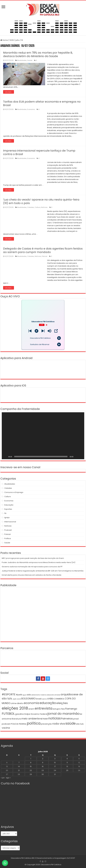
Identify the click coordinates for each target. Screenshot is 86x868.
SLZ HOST (71, 858)
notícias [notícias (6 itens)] (54, 718)
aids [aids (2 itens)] (29, 695)
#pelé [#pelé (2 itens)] (19, 695)
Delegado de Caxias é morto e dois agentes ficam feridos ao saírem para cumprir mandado (43, 250)
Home (4, 40)
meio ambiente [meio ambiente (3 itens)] (31, 719)
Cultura (38, 207)
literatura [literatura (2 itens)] (16, 719)
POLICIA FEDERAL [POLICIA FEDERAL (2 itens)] (19, 724)
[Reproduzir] (5, 457)
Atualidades (22, 60)
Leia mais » (9, 92)
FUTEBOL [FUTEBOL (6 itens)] (8, 714)
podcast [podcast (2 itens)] (6, 724)
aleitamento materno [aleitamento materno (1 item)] (39, 695)
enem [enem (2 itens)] (31, 709)
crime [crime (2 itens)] (14, 703)
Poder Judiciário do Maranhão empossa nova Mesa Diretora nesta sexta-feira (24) (39, 562)
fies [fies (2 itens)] (63, 709)
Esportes (8, 509)
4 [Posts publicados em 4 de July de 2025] (67, 759)
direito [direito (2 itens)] (20, 703)
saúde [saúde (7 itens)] (70, 723)
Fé (5, 513)
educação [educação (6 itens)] (48, 703)
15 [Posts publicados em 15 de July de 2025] (31, 766)
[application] (43, 436)
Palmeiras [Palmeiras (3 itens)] (67, 719)
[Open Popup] (56, 331)
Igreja (7, 517)
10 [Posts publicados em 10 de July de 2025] (55, 763)
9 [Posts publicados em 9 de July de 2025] (43, 763)
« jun (3, 778)
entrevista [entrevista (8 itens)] (44, 708)
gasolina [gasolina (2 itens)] (19, 714)
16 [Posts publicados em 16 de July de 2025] (43, 766)
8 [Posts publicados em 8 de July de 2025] (31, 763)
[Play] (36, 331)
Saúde (30, 60)
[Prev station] (43, 331)
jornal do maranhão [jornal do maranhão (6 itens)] (64, 714)
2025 (12, 40)
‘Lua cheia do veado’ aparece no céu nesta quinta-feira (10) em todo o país (41, 201)
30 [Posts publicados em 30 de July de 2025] (43, 774)
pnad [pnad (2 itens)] (76, 719)
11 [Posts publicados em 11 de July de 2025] (67, 763)
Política (8, 538)
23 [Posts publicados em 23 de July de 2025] (43, 770)
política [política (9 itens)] (34, 723)
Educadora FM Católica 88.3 (23, 858)
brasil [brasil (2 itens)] (39, 699)
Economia (31, 109)
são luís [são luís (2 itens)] (80, 724)
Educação (9, 505)
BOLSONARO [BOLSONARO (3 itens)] (29, 699)
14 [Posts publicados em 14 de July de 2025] (19, 766)
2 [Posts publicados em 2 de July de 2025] (43, 759)
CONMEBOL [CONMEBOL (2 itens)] (59, 699)
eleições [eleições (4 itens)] (62, 703)
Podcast (8, 530)
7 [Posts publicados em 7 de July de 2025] (19, 763)
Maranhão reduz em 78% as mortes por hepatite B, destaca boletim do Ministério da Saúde (38, 54)
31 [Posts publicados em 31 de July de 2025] (55, 774)
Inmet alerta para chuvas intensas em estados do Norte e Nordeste (32, 575)
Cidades (31, 207)
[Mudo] (76, 457)
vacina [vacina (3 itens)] (6, 728)
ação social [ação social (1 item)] (17, 699)
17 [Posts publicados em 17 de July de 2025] (55, 766)
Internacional (10, 522)
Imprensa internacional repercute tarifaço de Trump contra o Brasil (39, 152)
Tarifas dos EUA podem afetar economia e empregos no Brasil (42, 103)
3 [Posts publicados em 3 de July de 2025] (55, 759)
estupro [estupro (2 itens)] (57, 709)
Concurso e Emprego (14, 492)
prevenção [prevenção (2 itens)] (46, 724)
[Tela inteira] (81, 457)
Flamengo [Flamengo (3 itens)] (71, 709)
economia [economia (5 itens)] (32, 703)
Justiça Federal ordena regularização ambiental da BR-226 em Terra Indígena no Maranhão (43, 571)
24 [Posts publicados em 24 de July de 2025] (55, 770)
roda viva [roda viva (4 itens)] (59, 724)
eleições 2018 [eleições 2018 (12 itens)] (15, 708)
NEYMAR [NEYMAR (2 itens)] (44, 719)
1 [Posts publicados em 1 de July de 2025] (31, 759)
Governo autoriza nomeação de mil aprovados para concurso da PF (32, 567)
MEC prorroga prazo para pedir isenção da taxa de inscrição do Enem (33, 558)
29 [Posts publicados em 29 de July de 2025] (31, 774)
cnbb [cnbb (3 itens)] (50, 699)
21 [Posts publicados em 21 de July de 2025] (19, 770)
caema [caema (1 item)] (44, 699)
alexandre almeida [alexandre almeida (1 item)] (54, 695)
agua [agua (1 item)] (24, 695)
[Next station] (30, 331)
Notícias (44, 207)
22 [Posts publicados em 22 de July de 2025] (31, 770)
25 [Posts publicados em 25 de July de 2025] (67, 770)
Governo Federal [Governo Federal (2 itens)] (39, 714)
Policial (45, 256)
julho (18, 40)
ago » (8, 778)
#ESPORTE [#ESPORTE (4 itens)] (9, 694)
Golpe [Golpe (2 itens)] (27, 714)
